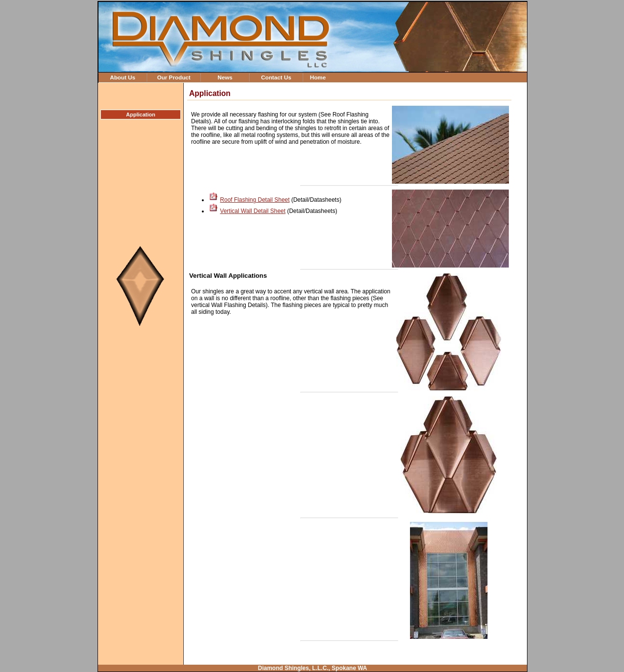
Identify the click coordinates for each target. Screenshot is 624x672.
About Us (122, 77)
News (225, 77)
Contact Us (276, 77)
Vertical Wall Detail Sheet (253, 211)
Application (141, 115)
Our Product (174, 77)
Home (318, 77)
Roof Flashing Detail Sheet (255, 200)
